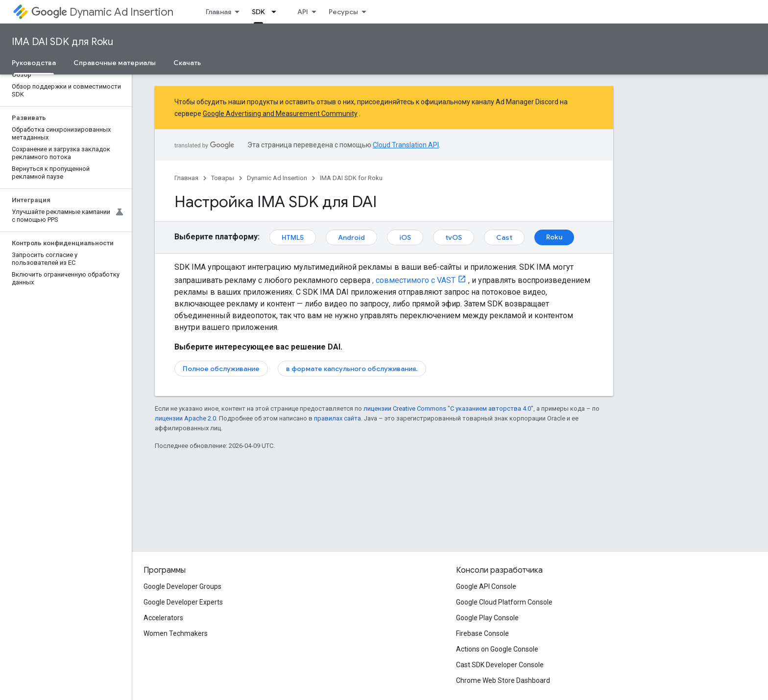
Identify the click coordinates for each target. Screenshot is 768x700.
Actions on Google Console (497, 649)
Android (351, 237)
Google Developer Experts (183, 602)
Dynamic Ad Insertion (102, 12)
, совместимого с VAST (414, 280)
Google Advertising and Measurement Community (280, 114)
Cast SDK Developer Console (500, 665)
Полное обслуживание (221, 369)
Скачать (187, 63)
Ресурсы (343, 12)
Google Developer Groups (182, 586)
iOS (405, 237)
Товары (223, 178)
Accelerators (163, 618)
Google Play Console (487, 618)
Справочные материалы (115, 63)
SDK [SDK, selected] (258, 12)
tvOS (454, 237)
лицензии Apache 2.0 (185, 418)
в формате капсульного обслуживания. (352, 369)
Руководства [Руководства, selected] (34, 63)
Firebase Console (482, 633)
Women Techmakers (176, 633)
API (303, 12)
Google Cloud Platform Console (504, 602)
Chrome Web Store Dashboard (503, 680)
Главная (218, 12)
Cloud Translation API (406, 145)
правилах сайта (337, 418)
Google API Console (486, 586)
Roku (554, 237)
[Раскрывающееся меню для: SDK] (277, 12)
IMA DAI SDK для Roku (62, 42)
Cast (504, 237)
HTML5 (293, 237)
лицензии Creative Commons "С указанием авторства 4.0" (448, 408)
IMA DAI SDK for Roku (351, 178)
